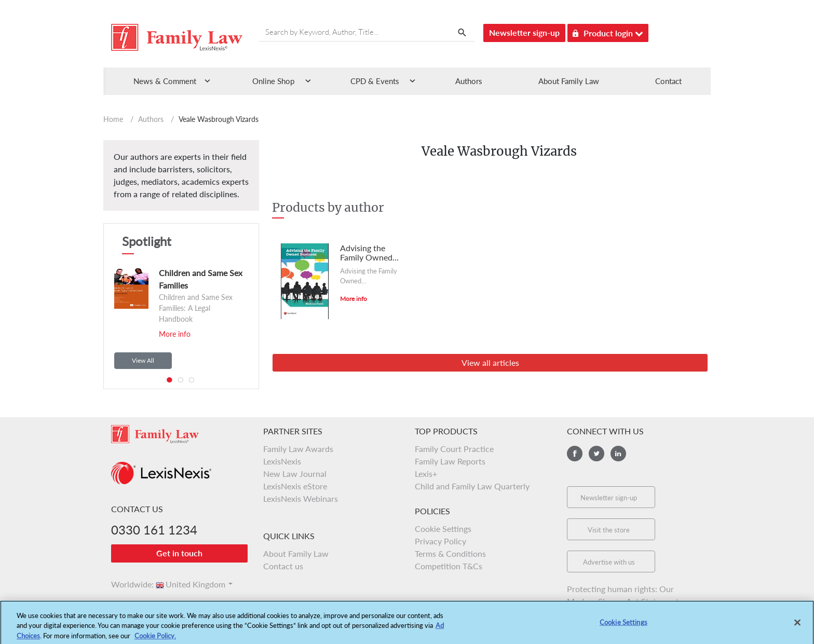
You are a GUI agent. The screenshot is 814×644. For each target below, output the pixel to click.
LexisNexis (282, 461)
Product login (608, 31)
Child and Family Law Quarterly (472, 486)
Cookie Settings (443, 529)
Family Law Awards (298, 449)
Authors (469, 81)
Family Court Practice (454, 449)
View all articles (490, 362)
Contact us (283, 566)
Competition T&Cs (449, 566)
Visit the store (609, 530)
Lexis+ (426, 474)
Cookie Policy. (155, 639)
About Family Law (569, 81)
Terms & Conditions (450, 553)
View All (143, 360)
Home (113, 119)
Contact (668, 81)
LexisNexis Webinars (301, 498)
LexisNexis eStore (295, 486)
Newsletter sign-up (524, 32)
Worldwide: (128, 584)
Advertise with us (609, 562)
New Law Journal (295, 474)
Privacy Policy (440, 541)
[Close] (797, 626)
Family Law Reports (450, 461)
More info (175, 334)
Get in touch (179, 553)
